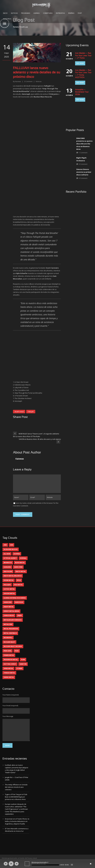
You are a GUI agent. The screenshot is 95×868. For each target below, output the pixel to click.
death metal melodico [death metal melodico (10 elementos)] (13, 579)
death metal (19, 412)
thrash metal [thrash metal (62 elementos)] (9, 676)
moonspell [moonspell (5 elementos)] (8, 640)
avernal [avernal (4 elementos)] (23, 561)
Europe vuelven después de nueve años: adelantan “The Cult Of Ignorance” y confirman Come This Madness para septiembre (16, 816)
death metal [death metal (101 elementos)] (21, 574)
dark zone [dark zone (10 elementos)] (18, 570)
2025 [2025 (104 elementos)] (5, 548)
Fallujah (31, 412)
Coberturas (48, 13)
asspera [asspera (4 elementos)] (17, 557)
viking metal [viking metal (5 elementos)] (9, 680)
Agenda (37, 13)
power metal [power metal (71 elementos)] (9, 658)
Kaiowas (18, 81)
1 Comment (83, 153)
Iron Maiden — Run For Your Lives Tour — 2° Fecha (83, 56)
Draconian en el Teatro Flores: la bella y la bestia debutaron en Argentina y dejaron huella (17, 828)
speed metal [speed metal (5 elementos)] (8, 671)
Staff (80, 13)
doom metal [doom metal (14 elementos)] (9, 583)
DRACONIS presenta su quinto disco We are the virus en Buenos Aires (84, 144)
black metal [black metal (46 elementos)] (20, 565)
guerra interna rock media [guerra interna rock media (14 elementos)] (15, 601)
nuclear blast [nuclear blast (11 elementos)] (9, 645)
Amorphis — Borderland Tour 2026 (82, 92)
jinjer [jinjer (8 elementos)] (20, 618)
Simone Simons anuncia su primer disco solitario (84, 172)
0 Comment (83, 164)
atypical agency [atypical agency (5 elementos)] (10, 561)
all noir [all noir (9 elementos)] (7, 557)
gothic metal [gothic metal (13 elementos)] (9, 592)
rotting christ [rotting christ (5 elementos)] (10, 667)
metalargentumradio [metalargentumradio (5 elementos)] (13, 623)
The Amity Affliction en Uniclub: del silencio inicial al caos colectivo (16, 794)
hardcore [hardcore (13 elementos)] (8, 605)
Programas (26, 13)
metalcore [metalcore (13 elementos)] (8, 627)
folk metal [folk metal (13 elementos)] (18, 588)
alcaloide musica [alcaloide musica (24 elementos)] (11, 552)
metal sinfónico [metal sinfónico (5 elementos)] (10, 636)
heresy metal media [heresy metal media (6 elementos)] (11, 614)
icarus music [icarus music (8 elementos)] (9, 618)
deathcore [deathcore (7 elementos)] (8, 574)
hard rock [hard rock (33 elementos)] (19, 605)
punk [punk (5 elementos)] (23, 662)
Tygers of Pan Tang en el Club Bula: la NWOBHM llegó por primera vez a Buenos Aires (16, 804)
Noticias (14, 13)
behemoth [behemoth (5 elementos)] (8, 565)
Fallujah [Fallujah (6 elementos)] (7, 588)
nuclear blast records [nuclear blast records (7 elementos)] (13, 649)
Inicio (5, 13)
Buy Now (80, 63)
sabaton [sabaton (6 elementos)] (23, 667)
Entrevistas (60, 13)
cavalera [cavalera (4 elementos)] (7, 570)
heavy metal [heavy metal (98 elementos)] (9, 610)
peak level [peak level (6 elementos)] (8, 654)
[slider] (45, 865)
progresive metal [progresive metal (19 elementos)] (11, 662)
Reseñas (71, 13)
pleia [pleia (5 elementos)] (17, 654)
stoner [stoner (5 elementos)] (19, 671)
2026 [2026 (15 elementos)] (12, 548)
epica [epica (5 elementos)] (19, 583)
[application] (47, 864)
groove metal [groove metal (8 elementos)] (9, 596)
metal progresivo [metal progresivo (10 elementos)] (11, 632)
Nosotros (7, 19)
